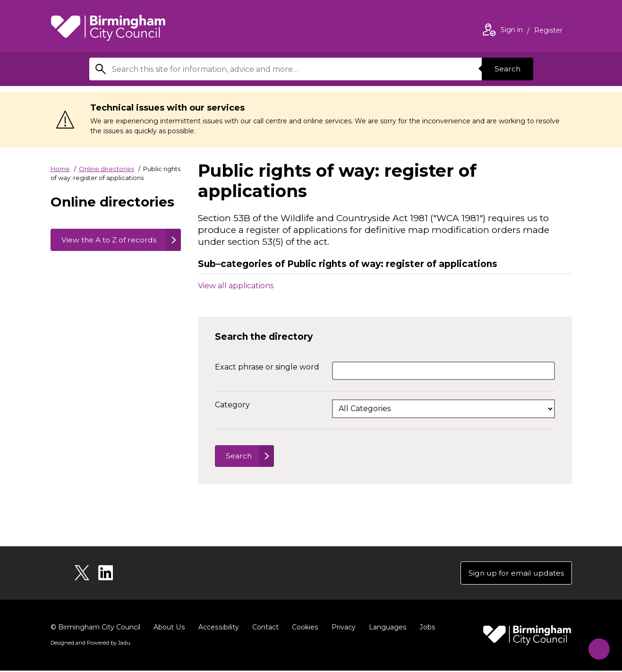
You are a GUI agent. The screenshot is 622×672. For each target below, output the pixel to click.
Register (548, 31)
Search (507, 69)
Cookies (303, 629)
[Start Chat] (597, 647)
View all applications (236, 285)
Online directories (107, 169)
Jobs (425, 629)
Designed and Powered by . (91, 644)
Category (232, 405)
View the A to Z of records (95, 246)
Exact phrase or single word (267, 367)
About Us (169, 629)
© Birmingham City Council (95, 629)
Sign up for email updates (515, 574)
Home (60, 169)
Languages (385, 629)
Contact (264, 629)
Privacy (341, 629)
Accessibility (217, 629)
